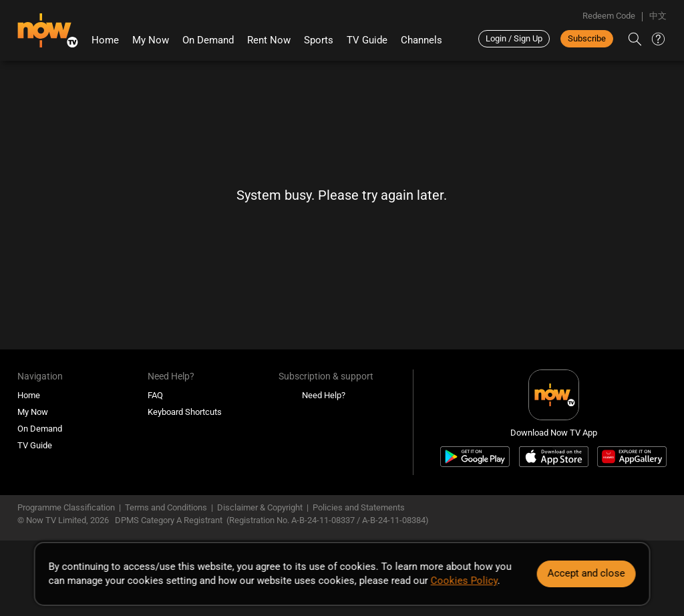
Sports (319, 40)
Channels (421, 40)
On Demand (208, 40)
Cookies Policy (464, 581)
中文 (658, 16)
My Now (151, 40)
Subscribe (587, 38)
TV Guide (367, 40)
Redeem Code (609, 16)
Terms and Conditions (166, 507)
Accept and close (586, 573)
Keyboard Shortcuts (185, 412)
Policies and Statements (359, 507)
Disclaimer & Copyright (260, 507)
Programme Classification (66, 507)
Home (105, 40)
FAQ (155, 395)
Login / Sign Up (514, 38)
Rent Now (269, 40)
